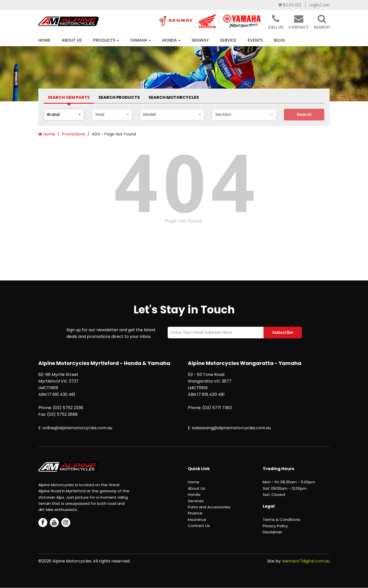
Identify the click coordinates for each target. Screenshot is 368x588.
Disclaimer (272, 532)
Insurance (197, 519)
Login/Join (319, 5)
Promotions (73, 134)
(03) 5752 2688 (62, 414)
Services (196, 501)
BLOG (279, 40)
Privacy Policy (275, 526)
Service (228, 40)
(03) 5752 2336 (68, 408)
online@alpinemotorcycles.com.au (77, 428)
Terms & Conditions (281, 519)
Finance (195, 513)
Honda (171, 40)
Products (106, 40)
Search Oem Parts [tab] (69, 97)
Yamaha (140, 40)
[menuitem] (290, 5)
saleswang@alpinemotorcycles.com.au (231, 428)
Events (255, 40)
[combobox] (64, 115)
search (304, 114)
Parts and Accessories (209, 507)
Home (44, 40)
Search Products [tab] (119, 97)
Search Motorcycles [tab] (174, 97)
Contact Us (199, 526)
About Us (72, 40)
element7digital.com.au (306, 561)
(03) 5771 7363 (217, 408)
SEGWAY (200, 40)
